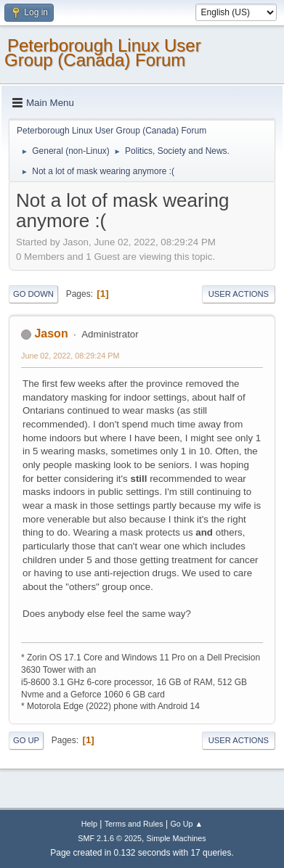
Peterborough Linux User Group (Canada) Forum (103, 53)
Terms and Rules (134, 824)
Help (89, 824)
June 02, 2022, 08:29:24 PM (70, 356)
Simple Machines (177, 838)
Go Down (33, 294)
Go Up (26, 740)
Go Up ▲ (186, 824)
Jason (51, 333)
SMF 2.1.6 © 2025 (110, 838)
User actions (239, 294)
